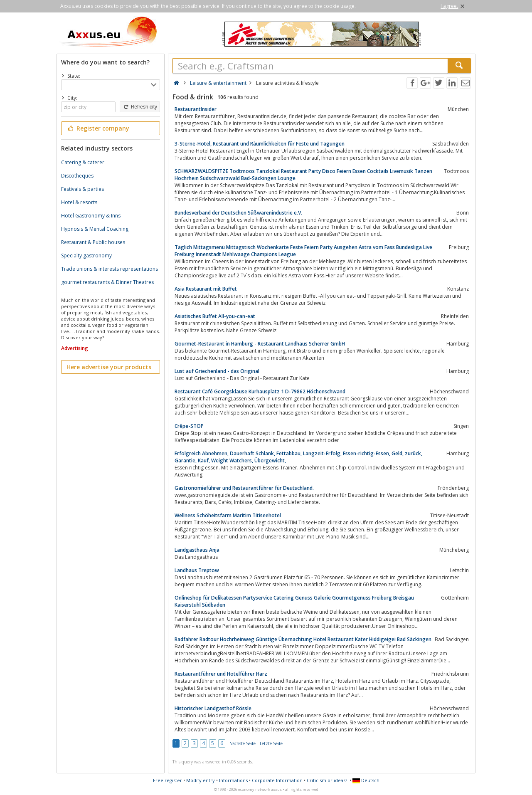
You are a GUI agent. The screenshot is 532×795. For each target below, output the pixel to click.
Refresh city (140, 107)
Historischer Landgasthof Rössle (213, 708)
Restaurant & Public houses (93, 242)
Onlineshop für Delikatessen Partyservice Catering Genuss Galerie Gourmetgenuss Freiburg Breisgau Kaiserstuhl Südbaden (294, 601)
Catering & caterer (83, 162)
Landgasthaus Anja (197, 550)
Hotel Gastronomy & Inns (91, 216)
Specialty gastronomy (86, 256)
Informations (233, 780)
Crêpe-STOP (189, 426)
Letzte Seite (271, 743)
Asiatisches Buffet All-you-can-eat (215, 316)
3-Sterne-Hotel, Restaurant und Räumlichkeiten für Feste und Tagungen (260, 144)
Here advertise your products (109, 367)
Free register (167, 780)
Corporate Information (277, 780)
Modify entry (201, 780)
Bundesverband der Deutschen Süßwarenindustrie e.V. (238, 213)
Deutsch (366, 780)
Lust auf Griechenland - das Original (217, 371)
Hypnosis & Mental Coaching (95, 229)
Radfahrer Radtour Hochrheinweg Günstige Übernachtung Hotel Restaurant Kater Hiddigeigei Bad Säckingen (303, 639)
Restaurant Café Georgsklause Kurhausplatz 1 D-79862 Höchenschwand (260, 391)
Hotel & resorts (79, 202)
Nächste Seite (243, 743)
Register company (98, 128)
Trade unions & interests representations (110, 269)
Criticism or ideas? (327, 780)
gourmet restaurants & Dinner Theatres (107, 282)
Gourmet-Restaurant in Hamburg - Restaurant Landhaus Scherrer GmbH (260, 344)
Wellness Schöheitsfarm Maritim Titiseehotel (228, 515)
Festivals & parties (83, 189)
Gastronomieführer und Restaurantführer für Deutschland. (244, 488)
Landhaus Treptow (197, 570)
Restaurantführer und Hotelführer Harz (221, 674)
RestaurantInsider (196, 109)
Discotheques (77, 176)
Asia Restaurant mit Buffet (206, 289)
